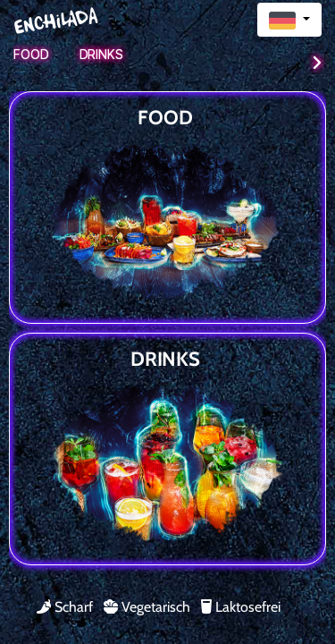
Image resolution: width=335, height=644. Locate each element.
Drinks (101, 54)
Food (31, 54)
